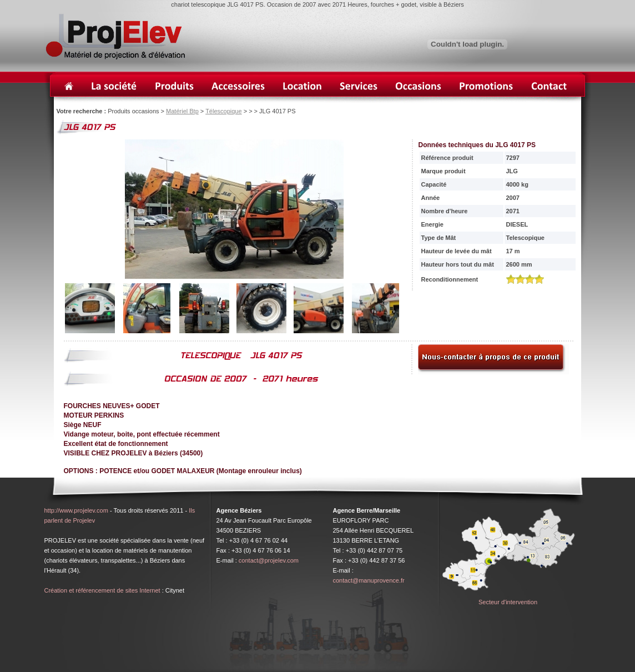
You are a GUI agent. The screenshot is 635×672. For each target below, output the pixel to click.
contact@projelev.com (269, 560)
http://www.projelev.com (76, 510)
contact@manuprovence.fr (369, 580)
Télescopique (223, 111)
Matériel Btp (182, 111)
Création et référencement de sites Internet (102, 590)
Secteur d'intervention (508, 602)
